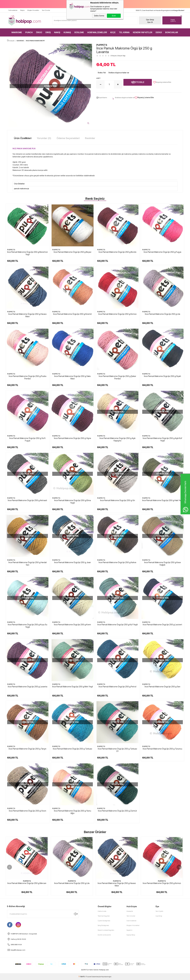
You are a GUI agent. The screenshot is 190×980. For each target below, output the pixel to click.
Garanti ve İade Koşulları (106, 930)
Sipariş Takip (131, 935)
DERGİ (159, 32)
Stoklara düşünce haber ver (119, 73)
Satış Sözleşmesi (103, 925)
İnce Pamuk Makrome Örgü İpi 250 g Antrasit (27, 500)
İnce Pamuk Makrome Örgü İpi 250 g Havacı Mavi (27, 315)
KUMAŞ (67, 32)
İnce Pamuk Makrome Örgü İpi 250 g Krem (72, 625)
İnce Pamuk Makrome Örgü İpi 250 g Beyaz (73, 252)
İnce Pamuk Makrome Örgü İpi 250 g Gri (118, 500)
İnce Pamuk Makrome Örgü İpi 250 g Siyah (162, 376)
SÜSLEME (79, 32)
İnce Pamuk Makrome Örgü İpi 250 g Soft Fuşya (27, 439)
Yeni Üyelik (159, 911)
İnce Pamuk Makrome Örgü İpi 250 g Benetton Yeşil (27, 253)
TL (175, 20)
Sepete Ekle (138, 82)
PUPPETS (11, 250)
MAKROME (17, 32)
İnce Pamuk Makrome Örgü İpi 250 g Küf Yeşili (118, 625)
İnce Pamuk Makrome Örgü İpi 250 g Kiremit (72, 314)
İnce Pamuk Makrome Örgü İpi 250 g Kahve (117, 562)
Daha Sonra (99, 16)
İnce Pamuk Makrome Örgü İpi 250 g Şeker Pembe (117, 377)
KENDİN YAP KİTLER (143, 32)
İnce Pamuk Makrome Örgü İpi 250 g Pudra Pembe (28, 377)
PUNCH (29, 32)
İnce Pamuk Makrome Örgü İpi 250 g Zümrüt (117, 811)
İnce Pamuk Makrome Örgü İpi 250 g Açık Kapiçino (118, 439)
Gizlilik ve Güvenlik (104, 935)
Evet (114, 16)
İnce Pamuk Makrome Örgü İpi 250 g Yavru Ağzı (73, 812)
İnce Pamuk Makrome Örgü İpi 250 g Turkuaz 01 (117, 750)
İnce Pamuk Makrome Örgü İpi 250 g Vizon (28, 811)
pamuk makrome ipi (22, 189)
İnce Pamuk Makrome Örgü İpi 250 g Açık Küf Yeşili (162, 439)
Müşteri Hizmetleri (33, 10)
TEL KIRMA (124, 32)
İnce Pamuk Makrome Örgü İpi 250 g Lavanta (28, 687)
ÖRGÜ (39, 32)
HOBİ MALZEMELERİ (97, 32)
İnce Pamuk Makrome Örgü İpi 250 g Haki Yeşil (162, 500)
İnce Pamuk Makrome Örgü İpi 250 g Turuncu (162, 749)
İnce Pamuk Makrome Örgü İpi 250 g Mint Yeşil (73, 687)
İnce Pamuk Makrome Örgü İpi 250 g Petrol (117, 687)
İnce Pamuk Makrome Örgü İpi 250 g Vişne (73, 438)
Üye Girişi (150, 20)
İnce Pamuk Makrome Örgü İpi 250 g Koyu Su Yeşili (28, 626)
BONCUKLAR (172, 32)
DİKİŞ (48, 32)
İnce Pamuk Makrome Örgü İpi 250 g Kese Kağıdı (163, 564)
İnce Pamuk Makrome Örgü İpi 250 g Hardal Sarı (28, 564)
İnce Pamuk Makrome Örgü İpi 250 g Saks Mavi (72, 377)
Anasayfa (130, 911)
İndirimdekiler (13, 10)
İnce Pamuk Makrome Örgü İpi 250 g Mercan (27, 883)
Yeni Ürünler (46, 10)
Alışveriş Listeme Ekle (162, 82)
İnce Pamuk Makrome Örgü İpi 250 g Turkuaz (73, 749)
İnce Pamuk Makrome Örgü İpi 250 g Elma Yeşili (73, 502)
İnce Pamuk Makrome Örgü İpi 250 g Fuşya (162, 252)
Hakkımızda (102, 911)
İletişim (22, 10)
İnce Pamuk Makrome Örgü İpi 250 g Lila (163, 314)
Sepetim (129, 930)
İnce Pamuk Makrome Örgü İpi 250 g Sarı (162, 687)
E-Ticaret (88, 977)
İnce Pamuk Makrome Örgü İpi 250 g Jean (73, 562)
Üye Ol (150, 22)
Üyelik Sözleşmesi (104, 921)
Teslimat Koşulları (104, 916)
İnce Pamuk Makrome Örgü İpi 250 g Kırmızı (117, 314)
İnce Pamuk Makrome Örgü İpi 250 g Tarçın (27, 749)
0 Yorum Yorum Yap (118, 56)
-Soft (81, 977)
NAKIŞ (57, 32)
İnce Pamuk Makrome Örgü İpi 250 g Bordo (118, 252)
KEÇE (113, 32)
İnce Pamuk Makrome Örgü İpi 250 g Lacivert (162, 625)
